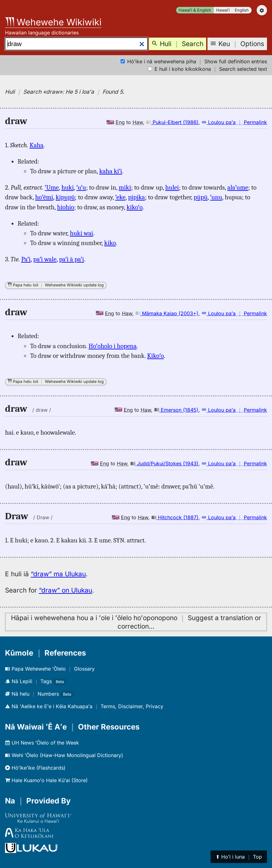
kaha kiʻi (111, 171)
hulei (172, 187)
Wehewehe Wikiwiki (53, 22)
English (242, 10)
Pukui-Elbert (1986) (172, 122)
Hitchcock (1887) (175, 517)
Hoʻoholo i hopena (113, 346)
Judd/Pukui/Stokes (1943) (164, 463)
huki (68, 187)
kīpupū (65, 197)
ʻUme (52, 187)
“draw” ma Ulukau (58, 574)
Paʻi (26, 259)
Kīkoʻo (155, 356)
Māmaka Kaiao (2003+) (167, 313)
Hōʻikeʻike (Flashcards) (35, 768)
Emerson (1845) (176, 410)
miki (125, 187)
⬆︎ (239, 857)
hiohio (66, 207)
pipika (137, 197)
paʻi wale (45, 259)
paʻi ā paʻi (71, 259)
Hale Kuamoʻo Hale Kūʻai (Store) (46, 780)
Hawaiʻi (223, 10)
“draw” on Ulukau (65, 590)
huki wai (81, 233)
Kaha (36, 145)
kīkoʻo (135, 207)
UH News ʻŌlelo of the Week (42, 743)
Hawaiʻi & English (195, 10)
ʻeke (120, 197)
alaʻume (238, 187)
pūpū (201, 197)
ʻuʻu (81, 187)
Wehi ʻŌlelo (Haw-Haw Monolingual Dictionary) (64, 755)
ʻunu (216, 197)
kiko (110, 243)
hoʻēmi (44, 197)
